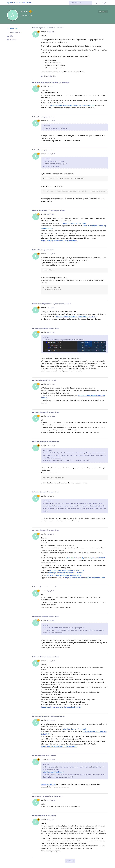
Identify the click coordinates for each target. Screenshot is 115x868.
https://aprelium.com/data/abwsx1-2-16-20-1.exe (67, 570)
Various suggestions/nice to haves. (45, 756)
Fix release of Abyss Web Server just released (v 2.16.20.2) (52, 304)
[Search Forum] (81, 3)
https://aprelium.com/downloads (75, 223)
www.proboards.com (49, 784)
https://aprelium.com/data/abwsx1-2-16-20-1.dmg (66, 573)
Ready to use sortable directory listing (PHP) (48, 796)
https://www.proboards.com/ (53, 772)
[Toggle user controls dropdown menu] (103, 12)
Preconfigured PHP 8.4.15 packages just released (50, 210)
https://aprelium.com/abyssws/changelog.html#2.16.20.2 (76, 317)
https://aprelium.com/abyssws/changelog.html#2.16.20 (61, 707)
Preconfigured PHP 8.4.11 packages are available (50, 716)
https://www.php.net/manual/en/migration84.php (59, 241)
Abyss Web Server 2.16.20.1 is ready (45, 380)
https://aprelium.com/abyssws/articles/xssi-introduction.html (72, 105)
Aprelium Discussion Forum (19, 3)
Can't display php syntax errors (44, 117)
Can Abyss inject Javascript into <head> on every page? (52, 82)
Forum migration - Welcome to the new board (49, 28)
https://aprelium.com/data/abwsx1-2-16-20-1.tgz (64, 575)
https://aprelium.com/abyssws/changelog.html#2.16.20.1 (86, 558)
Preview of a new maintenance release (46, 328)
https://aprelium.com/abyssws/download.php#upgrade (85, 578)
